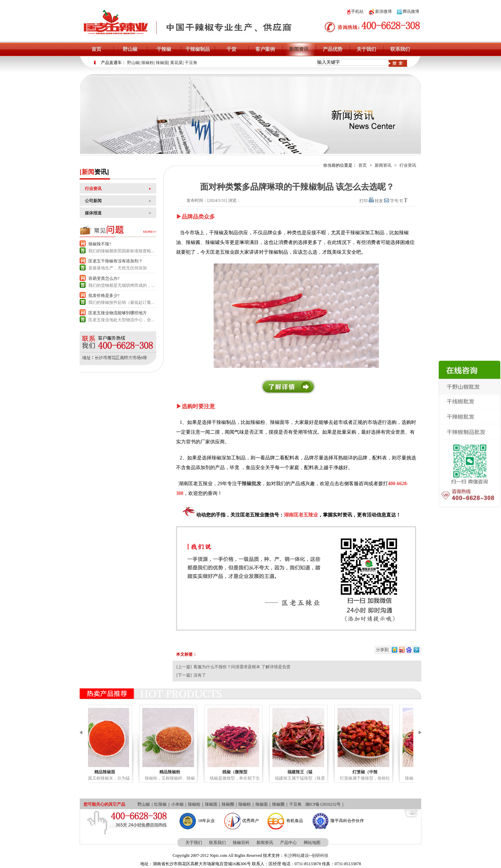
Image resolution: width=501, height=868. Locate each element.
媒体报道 (93, 213)
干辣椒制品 (198, 49)
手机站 (355, 11)
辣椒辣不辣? (100, 244)
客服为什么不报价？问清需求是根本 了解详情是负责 (242, 667)
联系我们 (400, 49)
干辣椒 (164, 49)
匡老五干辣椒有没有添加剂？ (116, 261)
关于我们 (366, 49)
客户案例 (265, 49)
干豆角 (191, 63)
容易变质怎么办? (104, 278)
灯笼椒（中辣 (382, 772)
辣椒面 (162, 63)
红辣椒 (160, 804)
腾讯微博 (408, 11)
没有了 (200, 675)
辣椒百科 (241, 843)
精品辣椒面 (122, 772)
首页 (96, 49)
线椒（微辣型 (252, 772)
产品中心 (288, 843)
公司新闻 (93, 201)
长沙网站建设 (296, 855)
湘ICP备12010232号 (323, 804)
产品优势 (333, 49)
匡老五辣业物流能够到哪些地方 (118, 313)
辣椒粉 (148, 63)
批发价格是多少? (104, 295)
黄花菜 (176, 63)
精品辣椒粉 (187, 772)
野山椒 (130, 49)
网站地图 (312, 843)
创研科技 (320, 855)
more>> (150, 232)
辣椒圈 (228, 804)
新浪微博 (380, 11)
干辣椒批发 (249, 484)
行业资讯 (93, 189)
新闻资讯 (299, 49)
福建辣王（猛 (317, 772)
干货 (231, 49)
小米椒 (177, 804)
